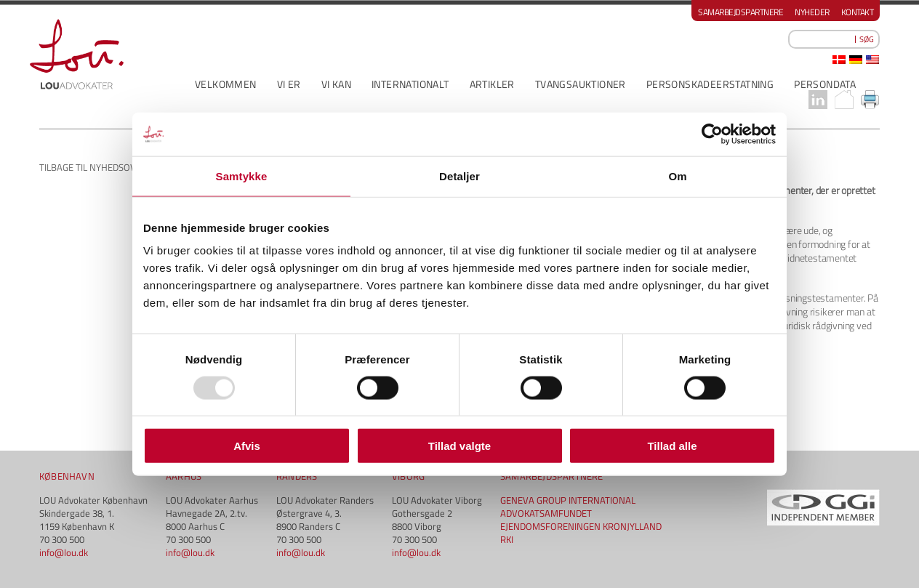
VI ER (289, 84)
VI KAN (336, 84)
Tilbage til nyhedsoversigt (102, 168)
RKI (507, 539)
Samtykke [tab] (242, 176)
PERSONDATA (825, 84)
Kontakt (858, 12)
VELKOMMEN (226, 84)
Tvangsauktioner (581, 84)
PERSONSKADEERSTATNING (710, 84)
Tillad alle (672, 446)
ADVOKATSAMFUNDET (546, 513)
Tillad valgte (459, 446)
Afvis (247, 446)
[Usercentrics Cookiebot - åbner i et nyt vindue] (712, 134)
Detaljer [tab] (459, 176)
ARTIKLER (492, 84)
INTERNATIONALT (410, 84)
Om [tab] (677, 176)
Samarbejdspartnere (741, 12)
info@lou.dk (64, 552)
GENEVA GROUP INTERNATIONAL (568, 500)
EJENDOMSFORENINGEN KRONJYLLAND (581, 526)
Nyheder (812, 12)
